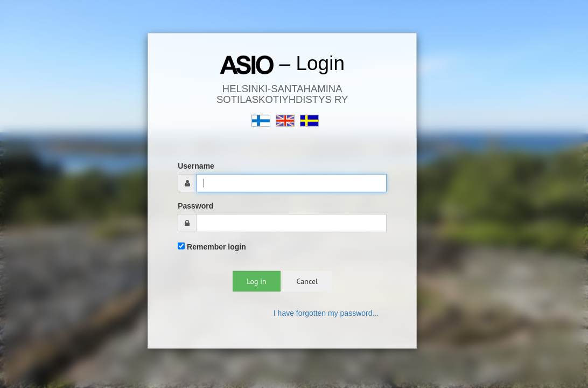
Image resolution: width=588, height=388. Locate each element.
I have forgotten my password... (326, 313)
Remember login (212, 247)
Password (195, 206)
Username (196, 166)
